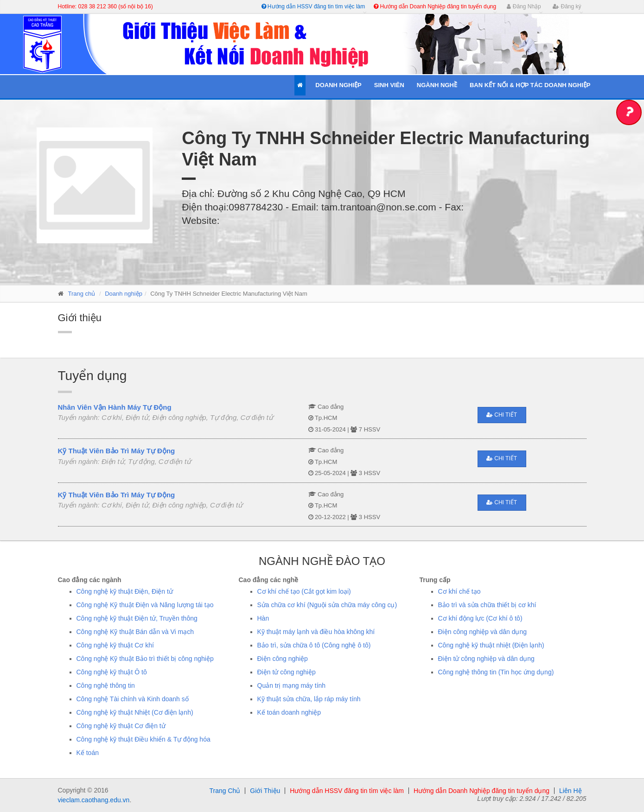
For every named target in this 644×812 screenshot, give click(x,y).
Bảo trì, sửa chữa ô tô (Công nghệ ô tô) (314, 645)
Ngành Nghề (437, 85)
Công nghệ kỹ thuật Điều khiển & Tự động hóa (143, 739)
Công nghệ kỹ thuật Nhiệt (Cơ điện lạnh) (135, 712)
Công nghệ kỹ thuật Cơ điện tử (121, 726)
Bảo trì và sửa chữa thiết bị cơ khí (487, 605)
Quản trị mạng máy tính (292, 685)
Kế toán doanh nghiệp (289, 712)
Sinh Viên (389, 85)
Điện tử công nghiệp (287, 672)
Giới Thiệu (265, 791)
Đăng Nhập (524, 6)
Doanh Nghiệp (338, 85)
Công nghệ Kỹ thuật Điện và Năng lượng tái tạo (145, 605)
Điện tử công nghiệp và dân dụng (486, 659)
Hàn (263, 618)
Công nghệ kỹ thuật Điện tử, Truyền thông (137, 618)
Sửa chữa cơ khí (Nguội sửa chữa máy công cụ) (327, 605)
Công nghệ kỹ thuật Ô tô (112, 672)
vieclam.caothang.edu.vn (94, 800)
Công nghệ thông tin (106, 685)
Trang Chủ (225, 791)
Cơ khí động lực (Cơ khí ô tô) (480, 618)
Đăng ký (567, 6)
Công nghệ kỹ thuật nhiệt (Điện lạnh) (491, 645)
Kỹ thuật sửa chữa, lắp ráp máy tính (309, 699)
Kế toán (88, 753)
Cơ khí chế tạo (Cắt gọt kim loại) (304, 591)
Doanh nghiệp (124, 294)
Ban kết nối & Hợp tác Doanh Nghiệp (530, 85)
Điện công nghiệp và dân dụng (483, 632)
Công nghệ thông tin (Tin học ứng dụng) (496, 672)
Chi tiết (502, 415)
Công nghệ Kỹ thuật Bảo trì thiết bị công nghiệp (145, 659)
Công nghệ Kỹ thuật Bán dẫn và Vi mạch (135, 632)
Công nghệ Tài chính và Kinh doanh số (133, 699)
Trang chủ (82, 294)
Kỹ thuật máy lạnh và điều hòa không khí (316, 632)
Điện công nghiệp (283, 659)
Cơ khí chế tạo (459, 591)
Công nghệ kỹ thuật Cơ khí (115, 645)
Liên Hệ (570, 791)
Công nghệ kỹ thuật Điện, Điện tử (125, 591)
